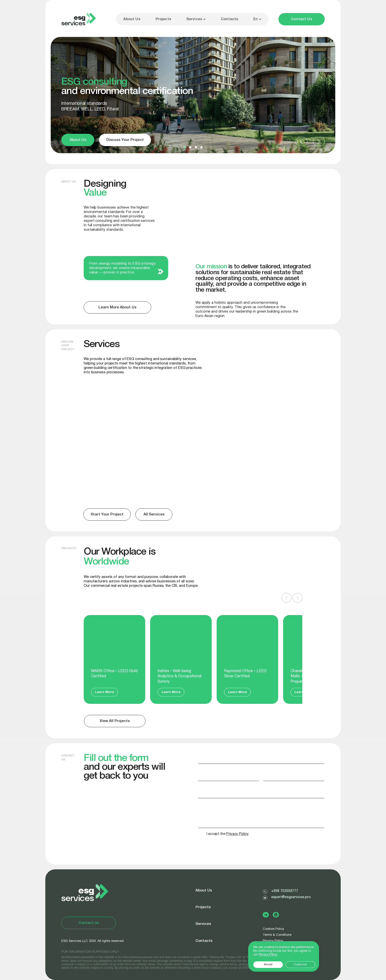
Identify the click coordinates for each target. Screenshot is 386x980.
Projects (163, 19)
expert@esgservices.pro (291, 897)
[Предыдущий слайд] (287, 598)
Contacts (229, 19)
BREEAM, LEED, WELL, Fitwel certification (106, 400)
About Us (132, 19)
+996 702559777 (285, 891)
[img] (268, 470)
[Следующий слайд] (298, 598)
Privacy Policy (268, 955)
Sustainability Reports (186, 453)
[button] (185, 147)
